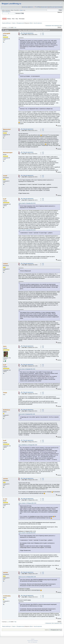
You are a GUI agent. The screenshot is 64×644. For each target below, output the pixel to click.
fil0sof (31, 23)
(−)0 (43, 35)
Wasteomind (7, 129)
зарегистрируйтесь (6, 11)
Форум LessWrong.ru (11, 4)
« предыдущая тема (49, 26)
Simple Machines (36, 640)
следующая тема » (58, 26)
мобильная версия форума (55, 7)
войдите (22, 10)
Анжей (5, 176)
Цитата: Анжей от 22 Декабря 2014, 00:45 (27, 203)
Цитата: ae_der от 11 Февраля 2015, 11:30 (27, 577)
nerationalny (7, 596)
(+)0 (43, 33)
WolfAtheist (6, 410)
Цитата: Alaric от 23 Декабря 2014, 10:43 (27, 369)
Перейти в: (47, 630)
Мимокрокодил (8, 152)
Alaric (5, 346)
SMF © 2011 (32, 640)
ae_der (5, 499)
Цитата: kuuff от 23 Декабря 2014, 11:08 (27, 414)
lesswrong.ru (25, 7)
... (8, 27)
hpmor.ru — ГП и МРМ (34, 7)
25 (10, 27)
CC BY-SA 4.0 (33, 639)
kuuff (5, 199)
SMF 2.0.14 (29, 640)
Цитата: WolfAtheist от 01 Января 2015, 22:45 (28, 445)
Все (15, 27)
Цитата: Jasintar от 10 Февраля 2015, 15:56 (27, 503)
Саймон (5, 264)
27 (14, 27)
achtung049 (6, 33)
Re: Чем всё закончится (27, 33)
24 (9, 27)
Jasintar (5, 479)
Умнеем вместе (44, 7)
